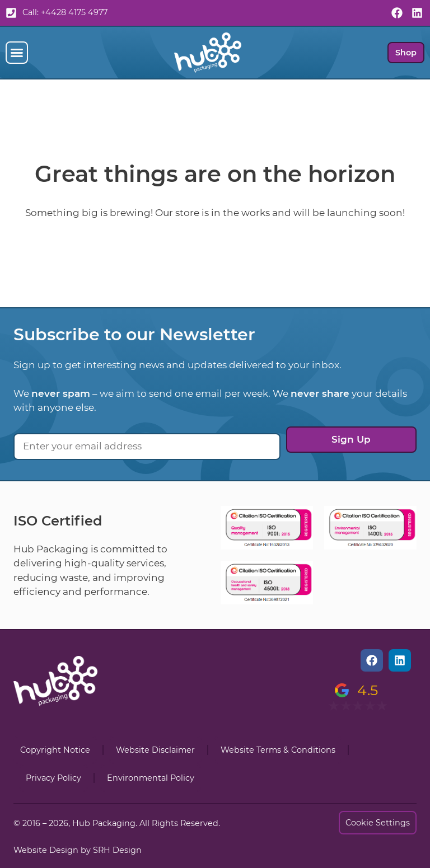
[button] (17, 53)
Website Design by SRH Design (78, 850)
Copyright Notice (55, 750)
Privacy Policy (53, 778)
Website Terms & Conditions (278, 750)
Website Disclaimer (155, 750)
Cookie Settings (378, 823)
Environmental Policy (151, 778)
